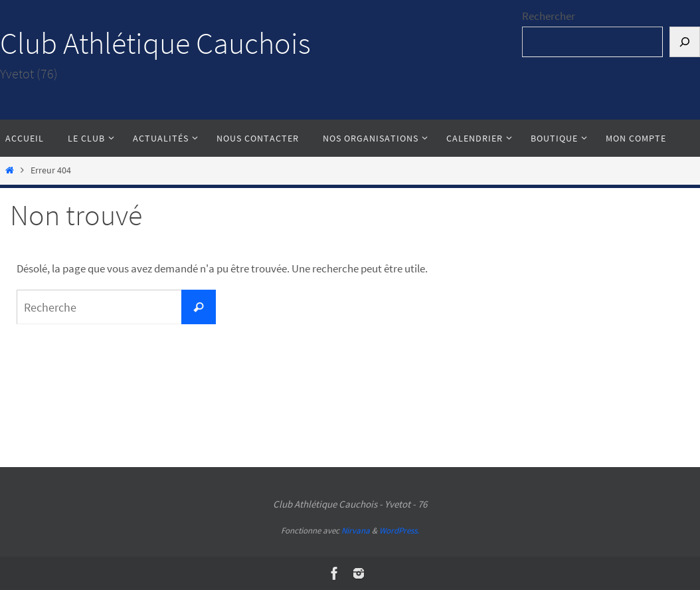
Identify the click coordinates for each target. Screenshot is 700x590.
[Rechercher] (685, 42)
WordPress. (399, 531)
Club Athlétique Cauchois (155, 43)
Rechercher (549, 16)
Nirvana (356, 531)
